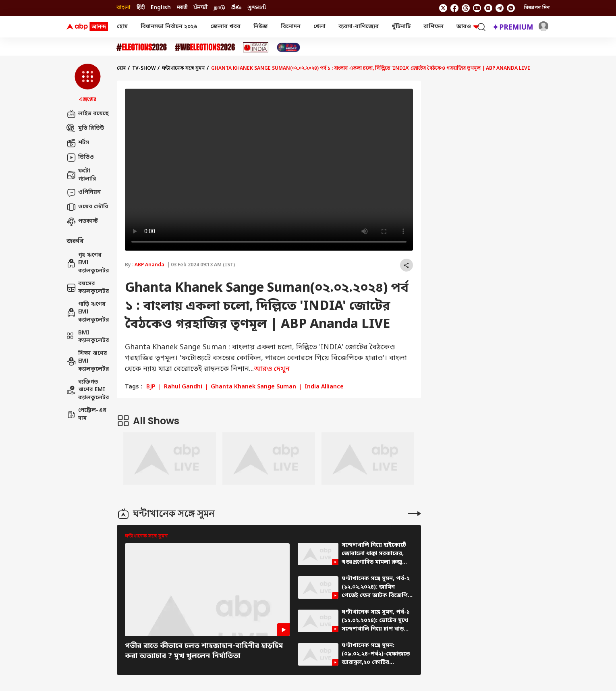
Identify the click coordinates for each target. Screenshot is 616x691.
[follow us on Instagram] (488, 8)
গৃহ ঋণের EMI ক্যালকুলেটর (88, 263)
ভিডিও (80, 158)
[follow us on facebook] (454, 8)
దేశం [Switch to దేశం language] (236, 8)
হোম (122, 27)
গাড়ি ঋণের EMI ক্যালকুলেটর (88, 312)
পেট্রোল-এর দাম (86, 414)
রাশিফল (433, 27)
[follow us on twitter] (443, 8)
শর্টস (78, 143)
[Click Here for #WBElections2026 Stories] (205, 47)
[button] (88, 83)
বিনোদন (291, 27)
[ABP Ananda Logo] (87, 27)
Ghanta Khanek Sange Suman (253, 387)
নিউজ (261, 27)
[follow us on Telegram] (500, 8)
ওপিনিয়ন (84, 193)
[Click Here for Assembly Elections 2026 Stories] (142, 47)
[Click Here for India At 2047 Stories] (288, 47)
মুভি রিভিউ (85, 129)
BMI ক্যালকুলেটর (88, 337)
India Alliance (324, 387)
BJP (151, 387)
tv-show (144, 68)
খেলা (319, 27)
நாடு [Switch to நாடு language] (219, 8)
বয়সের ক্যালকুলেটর (88, 288)
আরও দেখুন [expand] (272, 369)
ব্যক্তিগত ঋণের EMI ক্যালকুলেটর (88, 390)
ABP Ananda (149, 265)
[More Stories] (415, 514)
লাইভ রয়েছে (88, 114)
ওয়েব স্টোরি (87, 207)
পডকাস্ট (82, 222)
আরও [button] (468, 27)
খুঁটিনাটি (401, 27)
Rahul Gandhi (183, 387)
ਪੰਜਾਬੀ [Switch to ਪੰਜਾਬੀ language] (200, 8)
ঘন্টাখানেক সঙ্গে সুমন (184, 68)
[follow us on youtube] (477, 8)
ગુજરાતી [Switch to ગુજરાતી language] (257, 8)
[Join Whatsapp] (511, 8)
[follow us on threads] (466, 8)
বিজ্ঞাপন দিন (537, 8)
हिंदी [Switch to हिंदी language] (141, 8)
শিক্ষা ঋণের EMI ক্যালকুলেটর (88, 361)
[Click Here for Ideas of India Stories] (256, 47)
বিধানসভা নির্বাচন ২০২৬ (169, 27)
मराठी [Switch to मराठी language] (182, 8)
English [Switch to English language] (161, 8)
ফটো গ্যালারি (81, 175)
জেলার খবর (225, 27)
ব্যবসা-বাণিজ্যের (359, 27)
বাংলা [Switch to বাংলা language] (123, 8)
